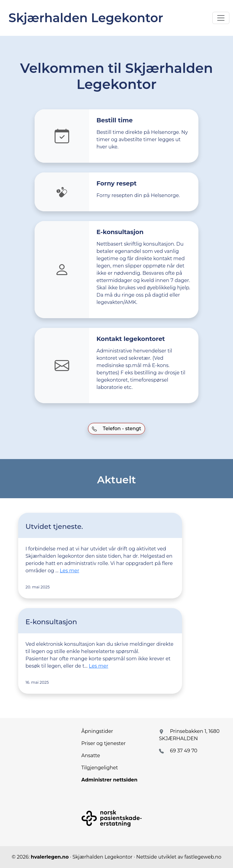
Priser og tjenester (103, 743)
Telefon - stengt (117, 429)
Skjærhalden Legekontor (86, 18)
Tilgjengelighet (100, 768)
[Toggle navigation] (221, 18)
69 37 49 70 (184, 751)
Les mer (69, 571)
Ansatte (91, 756)
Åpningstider (97, 731)
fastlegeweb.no (203, 857)
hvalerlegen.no (50, 857)
